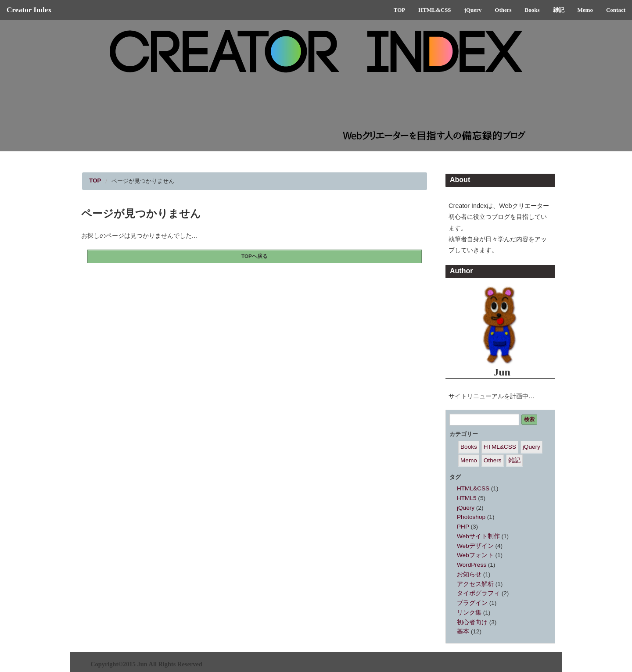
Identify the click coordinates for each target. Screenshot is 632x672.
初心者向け (472, 622)
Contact (616, 10)
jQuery (473, 10)
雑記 (559, 10)
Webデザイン (475, 546)
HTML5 (467, 498)
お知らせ (469, 574)
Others (503, 10)
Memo (585, 10)
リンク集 (469, 613)
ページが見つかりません (143, 181)
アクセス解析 (475, 584)
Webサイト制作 (478, 536)
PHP (463, 527)
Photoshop (471, 517)
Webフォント (475, 555)
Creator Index (29, 10)
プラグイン (472, 603)
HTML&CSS (434, 10)
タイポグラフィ (478, 593)
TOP (400, 10)
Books (532, 10)
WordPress (472, 565)
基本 (463, 631)
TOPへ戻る (255, 256)
